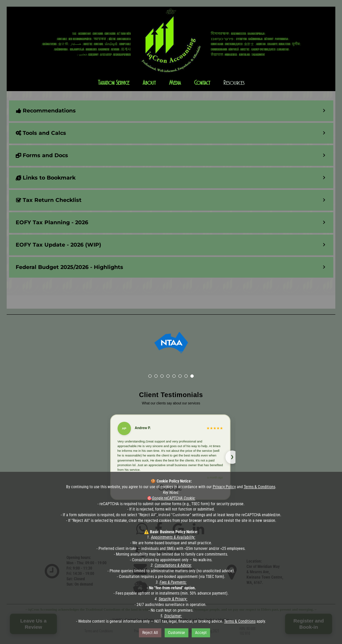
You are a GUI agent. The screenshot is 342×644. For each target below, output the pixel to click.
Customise (177, 633)
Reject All (150, 633)
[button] (171, 56)
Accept (201, 633)
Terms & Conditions (260, 487)
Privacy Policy (224, 487)
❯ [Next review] (232, 457)
